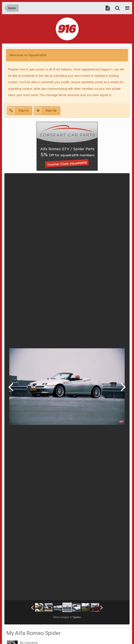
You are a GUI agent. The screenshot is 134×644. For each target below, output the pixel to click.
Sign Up (51, 111)
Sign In (24, 111)
